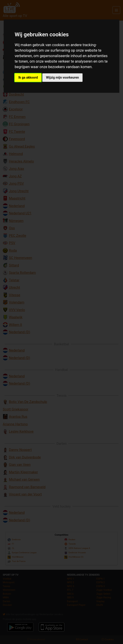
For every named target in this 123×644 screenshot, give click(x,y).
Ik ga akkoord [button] (28, 77)
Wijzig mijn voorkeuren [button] (62, 77)
